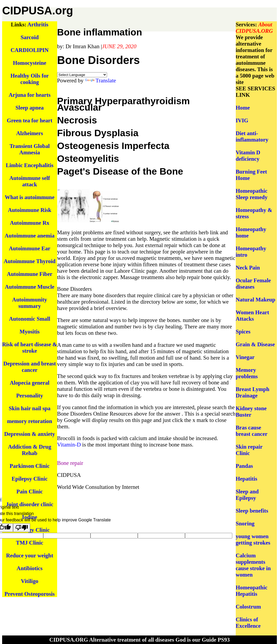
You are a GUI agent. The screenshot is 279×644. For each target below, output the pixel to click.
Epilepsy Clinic (30, 479)
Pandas (244, 466)
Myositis (30, 331)
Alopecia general (30, 383)
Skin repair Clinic (249, 450)
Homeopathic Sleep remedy (252, 194)
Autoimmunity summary (30, 303)
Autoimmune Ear (30, 248)
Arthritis (38, 24)
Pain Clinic (30, 491)
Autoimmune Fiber (30, 274)
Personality (30, 395)
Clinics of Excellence (248, 623)
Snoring (245, 523)
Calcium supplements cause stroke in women (253, 565)
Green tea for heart (30, 120)
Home (243, 108)
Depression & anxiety (30, 434)
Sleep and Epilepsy (247, 495)
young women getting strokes (253, 539)
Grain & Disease (255, 344)
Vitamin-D (69, 444)
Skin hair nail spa (30, 408)
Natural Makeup (256, 299)
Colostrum (248, 607)
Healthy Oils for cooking (30, 79)
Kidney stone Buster (251, 411)
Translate (101, 80)
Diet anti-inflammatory (252, 136)
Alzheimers (30, 133)
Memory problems (247, 373)
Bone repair (70, 463)
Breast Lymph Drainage (253, 392)
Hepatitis (247, 479)
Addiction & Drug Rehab (30, 450)
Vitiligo (30, 581)
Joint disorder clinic (30, 504)
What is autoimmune (30, 197)
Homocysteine (30, 63)
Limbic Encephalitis (30, 165)
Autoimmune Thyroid (30, 261)
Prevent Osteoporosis (30, 594)
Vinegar (245, 357)
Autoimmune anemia (30, 236)
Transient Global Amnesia (30, 149)
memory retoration (30, 421)
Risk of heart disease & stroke (30, 347)
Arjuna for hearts (30, 95)
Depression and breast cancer (30, 367)
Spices (243, 331)
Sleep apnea (30, 108)
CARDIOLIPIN (30, 50)
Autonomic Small (30, 319)
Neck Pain (248, 267)
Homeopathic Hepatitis (252, 591)
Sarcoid (30, 37)
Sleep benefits (252, 511)
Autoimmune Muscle (30, 287)
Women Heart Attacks (252, 315)
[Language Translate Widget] (82, 75)
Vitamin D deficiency (248, 156)
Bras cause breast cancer (252, 431)
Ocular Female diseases (253, 283)
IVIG (242, 120)
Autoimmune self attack (30, 181)
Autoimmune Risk (30, 210)
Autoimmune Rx (30, 223)
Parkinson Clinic (30, 466)
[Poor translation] (22, 528)
